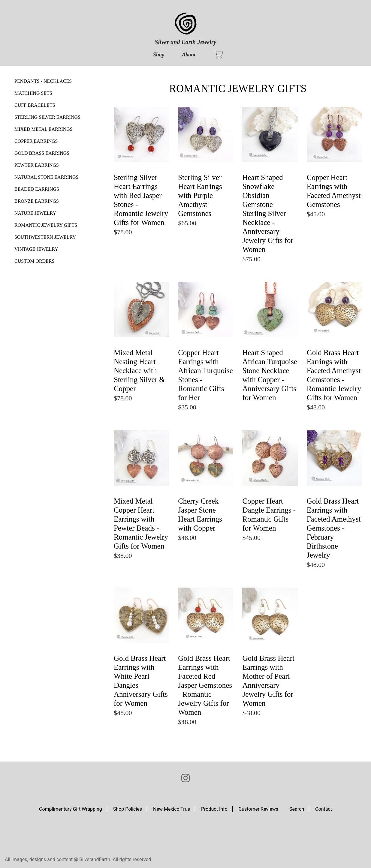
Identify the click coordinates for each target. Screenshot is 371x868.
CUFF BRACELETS (35, 105)
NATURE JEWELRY (35, 213)
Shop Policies (128, 809)
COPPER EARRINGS (36, 141)
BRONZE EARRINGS (37, 201)
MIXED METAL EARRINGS (44, 129)
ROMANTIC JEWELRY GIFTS (46, 225)
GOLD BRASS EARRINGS (42, 153)
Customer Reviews (258, 809)
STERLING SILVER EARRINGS (47, 117)
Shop (159, 55)
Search (297, 809)
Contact (324, 809)
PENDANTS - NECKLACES (43, 81)
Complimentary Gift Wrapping (71, 809)
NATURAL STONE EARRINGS (46, 177)
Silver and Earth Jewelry (185, 42)
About (189, 55)
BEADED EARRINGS (37, 189)
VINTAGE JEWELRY (36, 249)
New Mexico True (172, 809)
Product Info (214, 809)
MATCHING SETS (33, 93)
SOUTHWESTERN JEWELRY (45, 237)
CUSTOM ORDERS (35, 261)
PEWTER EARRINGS (37, 165)
